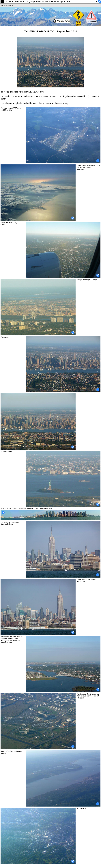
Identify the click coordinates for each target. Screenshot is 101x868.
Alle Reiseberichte (7, 5)
